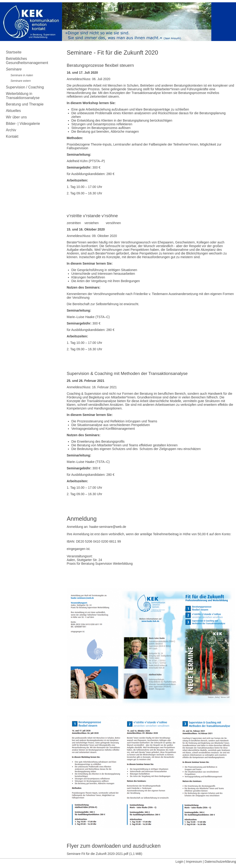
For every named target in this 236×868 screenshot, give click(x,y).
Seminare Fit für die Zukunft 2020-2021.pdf (105, 854)
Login (179, 862)
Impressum (194, 862)
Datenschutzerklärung (220, 862)
